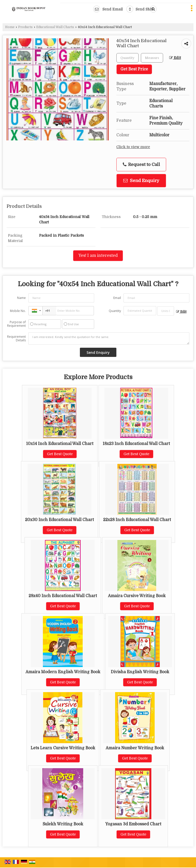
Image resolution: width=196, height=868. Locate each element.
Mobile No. (18, 311)
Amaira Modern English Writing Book (63, 672)
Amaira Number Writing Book (135, 748)
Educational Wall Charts (55, 27)
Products (25, 27)
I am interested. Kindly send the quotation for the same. (109, 339)
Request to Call (141, 165)
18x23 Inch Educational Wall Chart (136, 444)
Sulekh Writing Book (63, 824)
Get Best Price (134, 69)
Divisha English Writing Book (140, 672)
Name (21, 298)
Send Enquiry (141, 181)
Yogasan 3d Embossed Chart (133, 824)
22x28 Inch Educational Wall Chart (137, 520)
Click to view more (133, 147)
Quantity (115, 311)
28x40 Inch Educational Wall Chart (63, 596)
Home (10, 27)
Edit (175, 58)
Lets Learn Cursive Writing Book (63, 748)
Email (117, 298)
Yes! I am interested (98, 256)
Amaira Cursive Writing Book (137, 596)
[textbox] (152, 58)
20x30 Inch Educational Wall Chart (59, 520)
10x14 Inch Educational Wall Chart (60, 444)
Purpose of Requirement (16, 324)
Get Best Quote (60, 454)
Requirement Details (16, 339)
